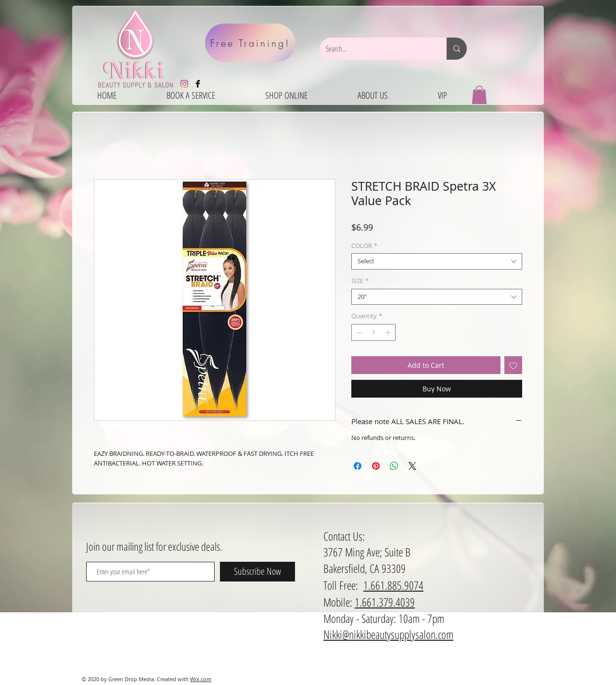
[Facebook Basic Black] (198, 84)
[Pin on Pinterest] (376, 466)
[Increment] (389, 333)
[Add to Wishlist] (513, 365)
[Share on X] (412, 466)
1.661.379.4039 (385, 602)
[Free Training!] (250, 43)
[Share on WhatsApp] (394, 466)
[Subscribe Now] (257, 572)
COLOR (364, 246)
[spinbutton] (374, 333)
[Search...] (376, 49)
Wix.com (201, 679)
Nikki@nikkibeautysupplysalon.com (388, 634)
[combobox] (437, 261)
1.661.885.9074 (393, 585)
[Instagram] (184, 84)
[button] (479, 95)
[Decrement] (359, 333)
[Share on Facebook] (358, 466)
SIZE (360, 281)
